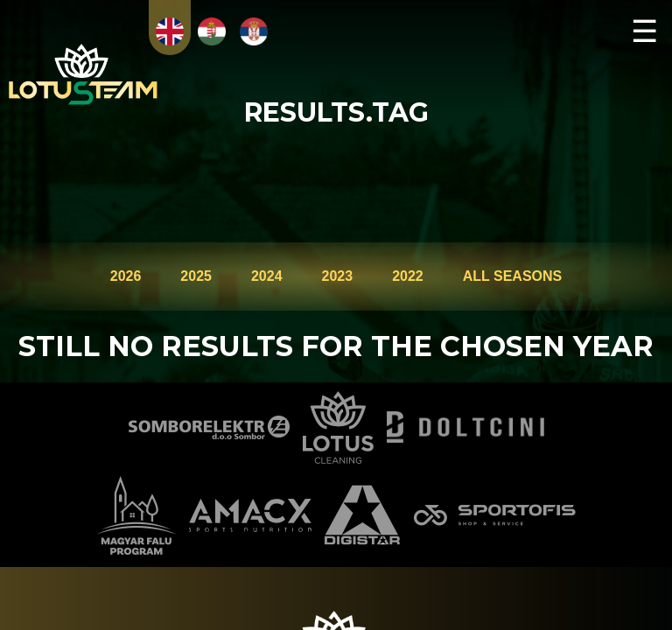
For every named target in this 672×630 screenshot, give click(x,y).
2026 (126, 276)
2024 (267, 276)
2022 (408, 276)
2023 (338, 276)
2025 (196, 276)
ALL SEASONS (513, 276)
